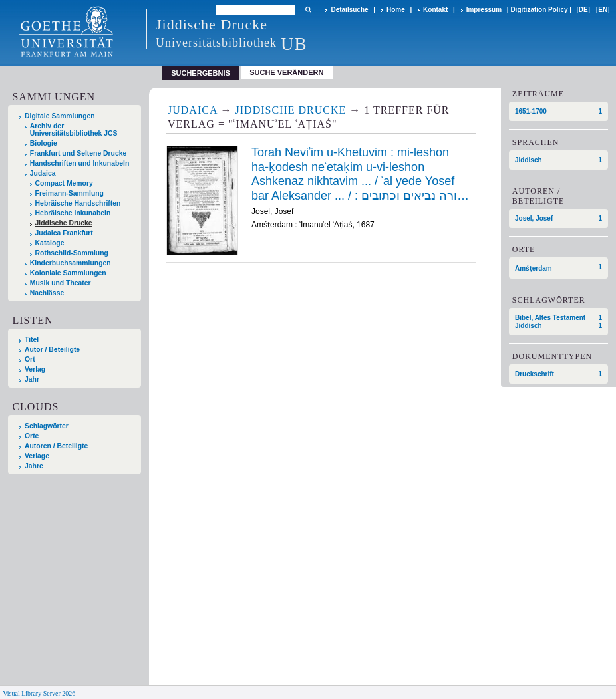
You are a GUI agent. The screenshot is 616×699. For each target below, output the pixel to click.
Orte (32, 436)
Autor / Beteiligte (52, 349)
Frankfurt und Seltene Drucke (78, 153)
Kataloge (50, 243)
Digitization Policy (539, 10)
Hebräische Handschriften (78, 203)
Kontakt (435, 10)
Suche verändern (286, 72)
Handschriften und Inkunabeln (80, 163)
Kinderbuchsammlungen (71, 263)
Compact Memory (64, 183)
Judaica (43, 173)
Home (396, 10)
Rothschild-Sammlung (72, 253)
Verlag (35, 369)
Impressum (484, 10)
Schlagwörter (47, 426)
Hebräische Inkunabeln (73, 213)
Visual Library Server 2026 (39, 693)
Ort (30, 359)
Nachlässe (47, 293)
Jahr (32, 379)
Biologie (44, 143)
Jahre (34, 466)
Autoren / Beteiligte (56, 446)
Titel (32, 340)
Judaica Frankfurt (64, 233)
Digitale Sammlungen (60, 116)
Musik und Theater (61, 283)
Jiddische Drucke (64, 223)
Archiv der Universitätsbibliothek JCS (74, 130)
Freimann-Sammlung (70, 193)
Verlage (37, 456)
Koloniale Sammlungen (68, 273)
